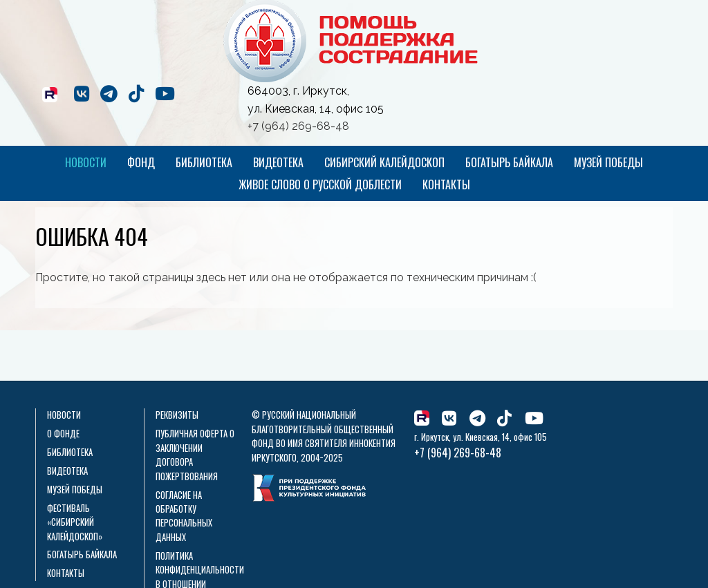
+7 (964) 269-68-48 (298, 126)
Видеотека (278, 162)
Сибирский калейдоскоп (384, 162)
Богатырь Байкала (509, 162)
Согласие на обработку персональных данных (184, 516)
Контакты (446, 184)
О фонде (63, 434)
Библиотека (204, 162)
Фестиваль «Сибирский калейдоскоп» (75, 522)
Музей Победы (608, 162)
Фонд (141, 162)
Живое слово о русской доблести (320, 184)
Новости (86, 162)
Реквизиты (177, 415)
